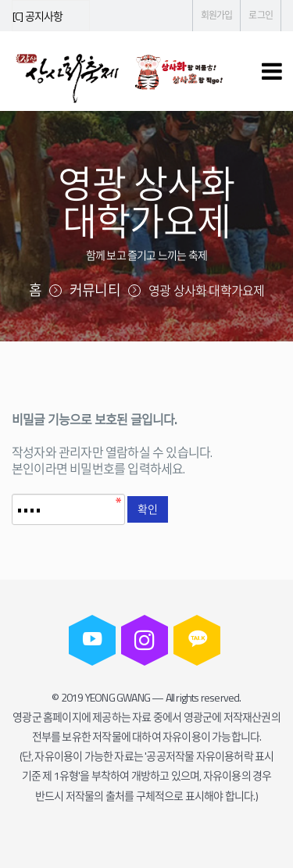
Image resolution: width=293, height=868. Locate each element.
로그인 (261, 15)
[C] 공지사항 (38, 16)
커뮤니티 (95, 290)
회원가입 (217, 15)
